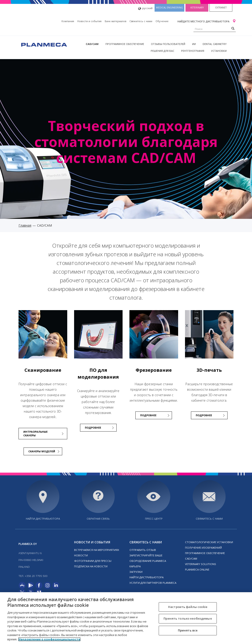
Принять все (188, 630)
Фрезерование (154, 370)
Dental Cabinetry (215, 44)
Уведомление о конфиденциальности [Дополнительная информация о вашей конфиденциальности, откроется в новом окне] (49, 639)
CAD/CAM (92, 44)
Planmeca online (197, 569)
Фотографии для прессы (93, 561)
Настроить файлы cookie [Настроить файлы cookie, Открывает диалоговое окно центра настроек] (188, 607)
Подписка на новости (91, 566)
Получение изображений (203, 548)
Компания (68, 21)
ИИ (194, 44)
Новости (81, 555)
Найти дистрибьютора (43, 519)
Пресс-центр (154, 519)
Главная (25, 225)
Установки (219, 51)
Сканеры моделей (42, 451)
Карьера (135, 566)
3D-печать (209, 370)
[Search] (233, 28)
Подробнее (204, 415)
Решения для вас (162, 51)
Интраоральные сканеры (35, 433)
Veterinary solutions (201, 564)
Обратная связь (98, 519)
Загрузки (136, 572)
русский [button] (145, 9)
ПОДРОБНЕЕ (93, 428)
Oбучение (162, 21)
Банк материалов (115, 21)
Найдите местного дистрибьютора (204, 21)
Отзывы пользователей (168, 44)
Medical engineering (169, 8)
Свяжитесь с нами (141, 21)
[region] (126, 618)
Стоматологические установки (209, 542)
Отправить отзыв (143, 550)
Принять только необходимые (188, 618)
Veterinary (197, 8)
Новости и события (89, 21)
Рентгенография (193, 51)
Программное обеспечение (125, 44)
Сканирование (43, 370)
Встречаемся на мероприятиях (97, 550)
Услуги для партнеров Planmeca (153, 583)
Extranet (221, 8)
